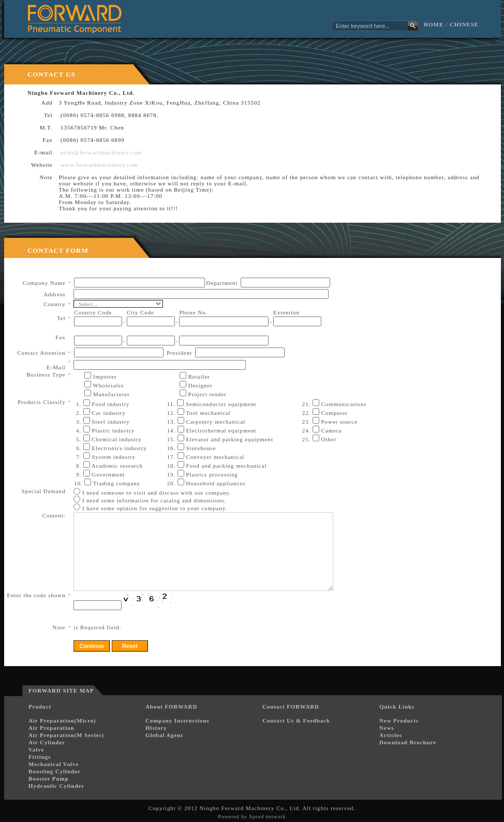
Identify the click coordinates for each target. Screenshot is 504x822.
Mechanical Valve (54, 764)
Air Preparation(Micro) (62, 720)
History (156, 728)
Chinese (464, 24)
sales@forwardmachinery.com (101, 152)
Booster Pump (49, 778)
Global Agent (164, 735)
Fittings (40, 757)
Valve (36, 749)
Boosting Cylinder (55, 771)
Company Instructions (177, 720)
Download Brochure (408, 742)
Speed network (267, 817)
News (387, 728)
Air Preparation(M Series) (66, 735)
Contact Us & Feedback (296, 720)
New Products (399, 720)
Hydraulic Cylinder (56, 786)
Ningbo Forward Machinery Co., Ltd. (250, 808)
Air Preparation (51, 728)
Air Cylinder (47, 742)
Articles (391, 735)
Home (434, 24)
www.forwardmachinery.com (99, 165)
